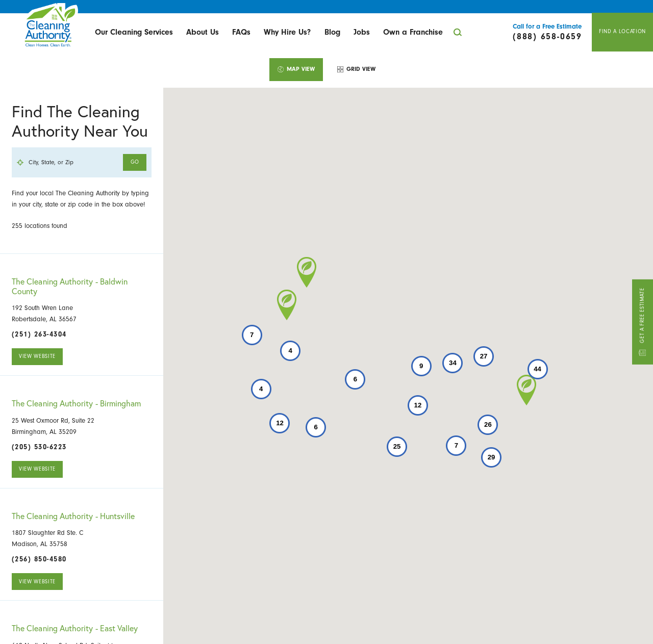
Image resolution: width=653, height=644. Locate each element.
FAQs (241, 32)
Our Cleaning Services (134, 32)
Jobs (362, 32)
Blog (332, 32)
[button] (526, 390)
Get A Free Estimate (642, 322)
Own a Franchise (413, 32)
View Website (37, 356)
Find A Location (622, 31)
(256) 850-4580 (39, 559)
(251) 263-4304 (39, 334)
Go (135, 162)
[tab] (296, 70)
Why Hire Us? (287, 32)
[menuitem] (133, 32)
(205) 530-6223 (39, 447)
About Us (203, 32)
